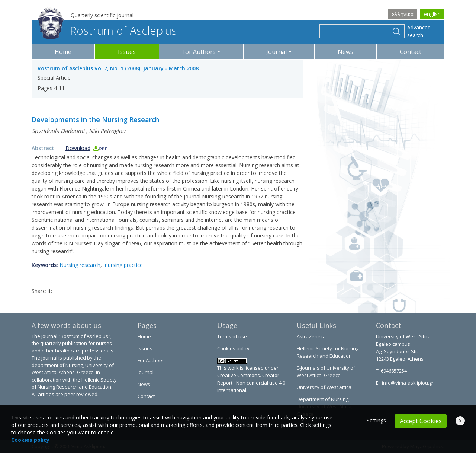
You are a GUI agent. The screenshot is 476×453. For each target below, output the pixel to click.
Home (63, 52)
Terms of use (232, 336)
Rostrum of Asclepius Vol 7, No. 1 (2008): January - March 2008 (118, 68)
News (345, 52)
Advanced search (419, 31)
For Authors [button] (199, 52)
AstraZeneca (311, 336)
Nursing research (80, 265)
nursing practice (124, 265)
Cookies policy (233, 348)
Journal (146, 372)
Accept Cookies (421, 421)
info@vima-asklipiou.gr (407, 383)
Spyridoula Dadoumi (58, 131)
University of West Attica (324, 387)
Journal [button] (276, 52)
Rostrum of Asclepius (107, 30)
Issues (127, 52)
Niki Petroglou (107, 131)
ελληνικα (403, 14)
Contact (411, 52)
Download (86, 148)
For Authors (151, 360)
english (432, 14)
